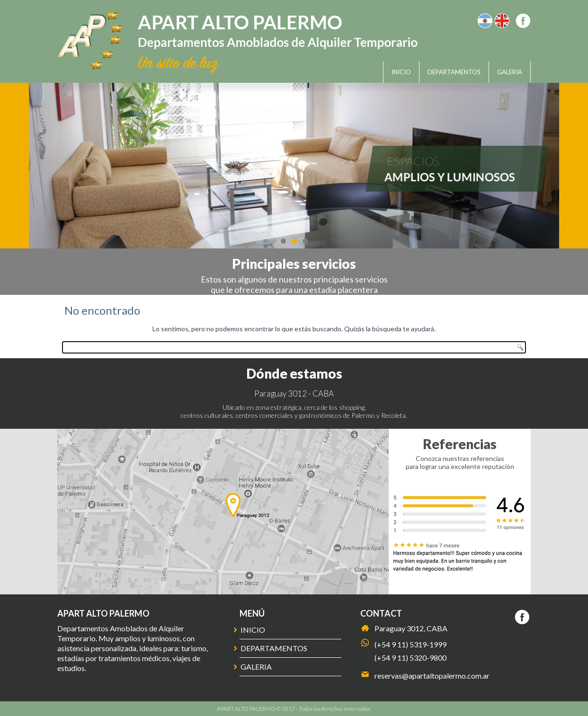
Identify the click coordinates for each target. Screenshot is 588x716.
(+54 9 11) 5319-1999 (410, 644)
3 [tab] (305, 241)
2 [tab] (294, 241)
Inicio (401, 72)
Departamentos (454, 72)
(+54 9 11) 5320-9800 (410, 658)
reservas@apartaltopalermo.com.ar (432, 676)
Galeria (510, 72)
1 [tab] (283, 241)
